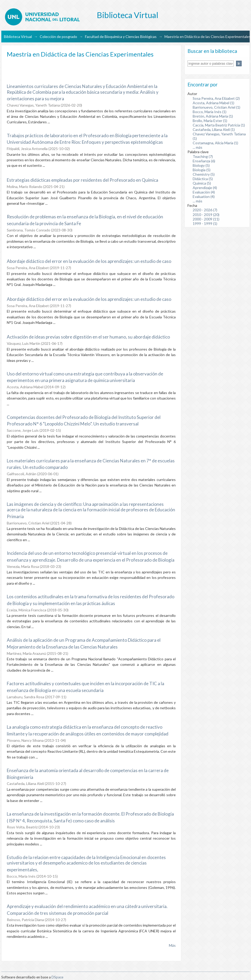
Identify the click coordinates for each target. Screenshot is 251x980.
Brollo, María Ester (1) (210, 121)
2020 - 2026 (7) (205, 210)
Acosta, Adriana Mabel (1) (213, 103)
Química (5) (202, 183)
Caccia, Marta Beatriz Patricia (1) (219, 125)
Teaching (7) (203, 156)
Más (172, 945)
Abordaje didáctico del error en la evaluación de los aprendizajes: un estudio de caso (89, 261)
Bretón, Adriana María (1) (213, 116)
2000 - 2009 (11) (206, 219)
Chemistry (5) (204, 174)
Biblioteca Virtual (18, 37)
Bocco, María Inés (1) (210, 112)
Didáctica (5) (203, 179)
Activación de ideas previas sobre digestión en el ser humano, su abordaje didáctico (88, 337)
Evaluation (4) (204, 196)
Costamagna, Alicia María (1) (215, 143)
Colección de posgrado (58, 37)
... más (198, 147)
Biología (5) (202, 170)
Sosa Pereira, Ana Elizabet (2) (216, 98)
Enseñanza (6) (204, 161)
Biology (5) (201, 165)
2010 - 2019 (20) (206, 215)
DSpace (57, 977)
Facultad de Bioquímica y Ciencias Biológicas (121, 37)
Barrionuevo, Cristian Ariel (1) (216, 107)
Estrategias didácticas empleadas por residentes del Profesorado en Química (82, 180)
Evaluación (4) (204, 192)
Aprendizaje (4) (205, 188)
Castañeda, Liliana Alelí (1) (214, 129)
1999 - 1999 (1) (205, 223)
